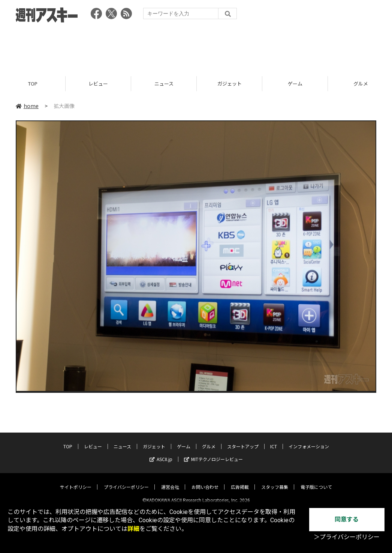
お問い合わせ (205, 481)
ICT (274, 440)
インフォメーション (309, 440)
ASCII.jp (161, 453)
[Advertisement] (196, 47)
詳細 (133, 529)
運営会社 (170, 481)
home (27, 106)
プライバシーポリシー (126, 481)
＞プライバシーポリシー (347, 537)
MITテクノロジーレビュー (213, 453)
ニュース (164, 83)
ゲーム (295, 83)
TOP (33, 83)
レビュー (98, 83)
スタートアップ (243, 440)
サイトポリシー (76, 481)
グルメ (209, 440)
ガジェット (230, 83)
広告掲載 (240, 481)
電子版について (316, 481)
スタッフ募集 (275, 481)
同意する (347, 519)
